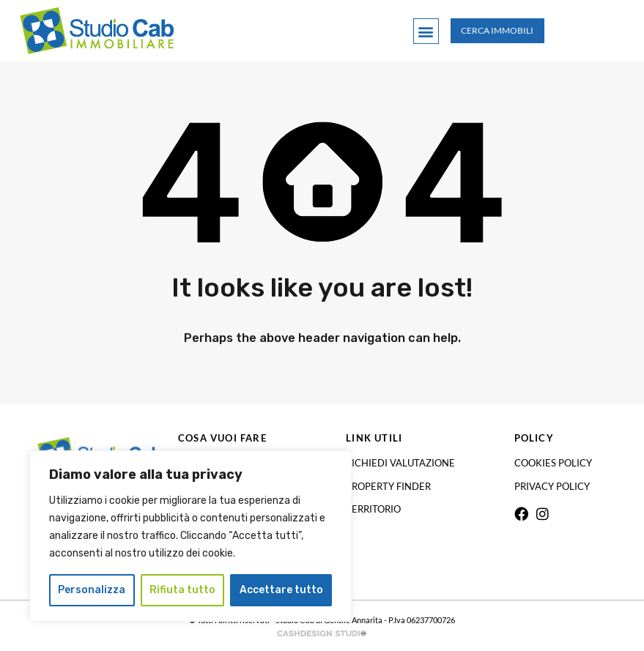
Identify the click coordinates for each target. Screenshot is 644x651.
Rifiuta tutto (182, 590)
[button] (426, 31)
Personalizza (92, 590)
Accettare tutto (281, 590)
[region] (190, 536)
